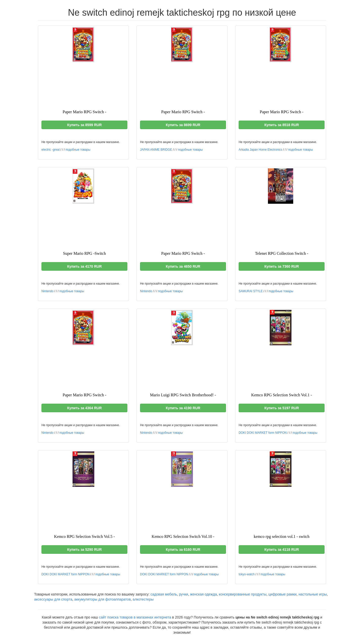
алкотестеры (143, 599)
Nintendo (48, 291)
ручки (184, 594)
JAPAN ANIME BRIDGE (156, 150)
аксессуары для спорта (53, 599)
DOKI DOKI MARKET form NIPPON (263, 433)
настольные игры (313, 594)
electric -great (51, 150)
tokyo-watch (247, 574)
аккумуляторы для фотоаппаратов (103, 599)
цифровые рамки (282, 594)
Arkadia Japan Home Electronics (260, 150)
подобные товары (78, 150)
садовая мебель (164, 594)
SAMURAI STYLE (251, 291)
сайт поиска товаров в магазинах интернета (135, 617)
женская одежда (203, 594)
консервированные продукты (243, 594)
